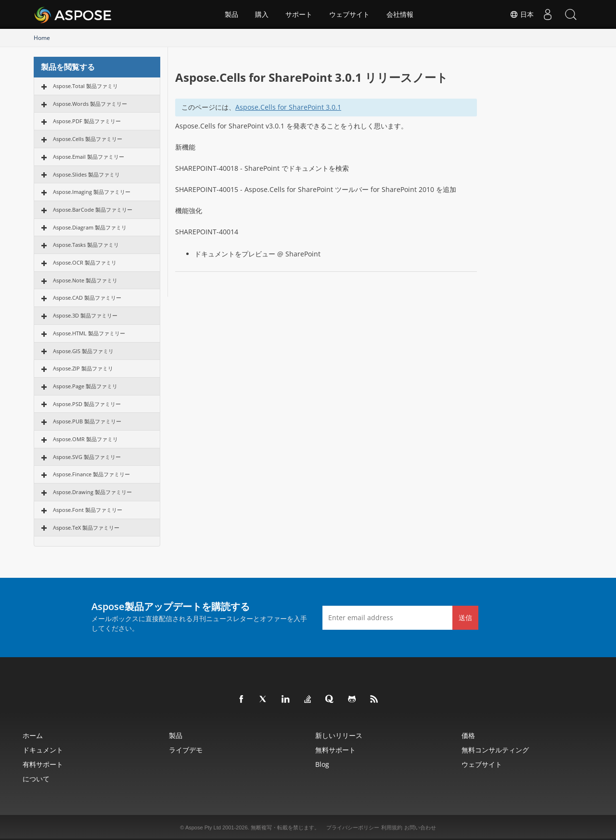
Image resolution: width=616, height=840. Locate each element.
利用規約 (392, 827)
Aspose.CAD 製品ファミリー (87, 298)
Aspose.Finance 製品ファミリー (91, 474)
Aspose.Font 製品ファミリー (88, 510)
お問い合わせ (420, 827)
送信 (465, 617)
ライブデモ (186, 750)
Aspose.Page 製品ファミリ (85, 386)
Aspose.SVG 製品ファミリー (87, 457)
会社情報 (400, 14)
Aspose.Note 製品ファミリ (85, 280)
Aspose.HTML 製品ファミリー (89, 333)
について (36, 779)
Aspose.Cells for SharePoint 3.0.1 (288, 107)
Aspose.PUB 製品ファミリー (87, 421)
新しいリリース (339, 735)
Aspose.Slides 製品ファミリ (86, 174)
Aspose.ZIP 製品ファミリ (83, 368)
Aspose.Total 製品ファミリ (85, 86)
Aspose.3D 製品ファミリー (85, 315)
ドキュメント (43, 750)
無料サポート (335, 750)
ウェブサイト (349, 14)
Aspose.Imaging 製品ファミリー (92, 192)
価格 (468, 735)
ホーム (33, 735)
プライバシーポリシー (353, 827)
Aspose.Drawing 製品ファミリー (92, 492)
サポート (299, 14)
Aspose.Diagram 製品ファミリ (90, 227)
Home (42, 38)
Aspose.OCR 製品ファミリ (85, 262)
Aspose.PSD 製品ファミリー (87, 404)
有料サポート (43, 764)
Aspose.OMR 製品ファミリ (85, 439)
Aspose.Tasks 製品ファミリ (86, 245)
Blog (322, 764)
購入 (262, 14)
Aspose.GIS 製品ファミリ (83, 351)
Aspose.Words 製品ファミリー (90, 104)
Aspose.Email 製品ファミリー (89, 157)
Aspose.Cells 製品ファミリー (88, 139)
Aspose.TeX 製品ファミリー (86, 528)
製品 (231, 14)
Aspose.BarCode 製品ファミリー (93, 210)
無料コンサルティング (495, 750)
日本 (520, 14)
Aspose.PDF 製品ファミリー (87, 121)
